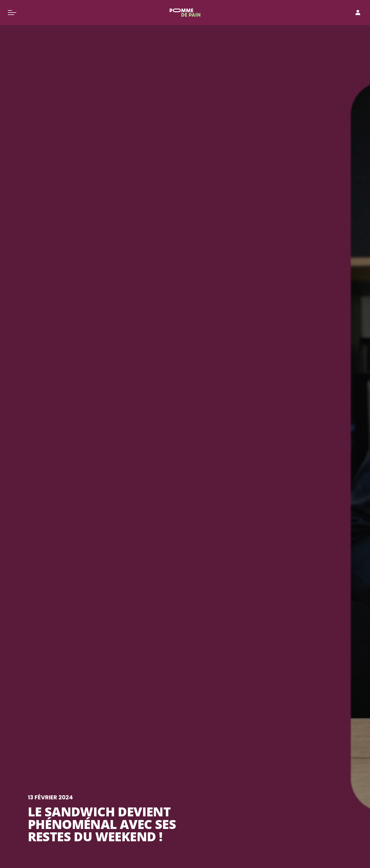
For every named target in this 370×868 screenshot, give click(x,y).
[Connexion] (358, 13)
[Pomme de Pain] (185, 13)
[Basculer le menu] (12, 13)
